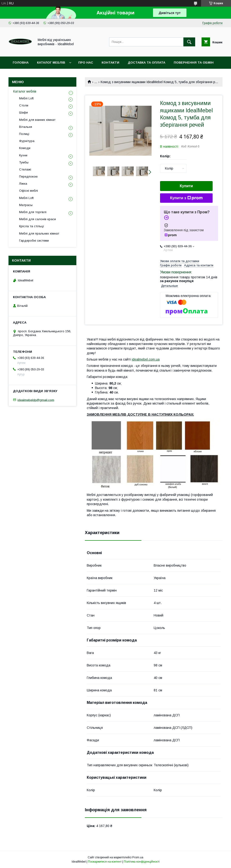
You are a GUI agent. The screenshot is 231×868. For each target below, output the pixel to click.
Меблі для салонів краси (37, 219)
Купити (186, 186)
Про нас (86, 63)
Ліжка (23, 184)
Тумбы (24, 162)
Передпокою (28, 176)
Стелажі (25, 169)
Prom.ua (138, 857)
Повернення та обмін (194, 63)
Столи (24, 105)
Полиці (24, 134)
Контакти (110, 63)
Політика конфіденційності (142, 862)
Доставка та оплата (146, 63)
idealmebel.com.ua (146, 359)
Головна (21, 63)
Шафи (23, 112)
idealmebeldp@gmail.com (36, 400)
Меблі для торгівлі (33, 212)
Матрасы (26, 205)
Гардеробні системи (34, 241)
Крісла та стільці (31, 226)
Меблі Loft (26, 98)
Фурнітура (27, 141)
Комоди (25, 148)
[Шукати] (189, 42)
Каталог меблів (51, 63)
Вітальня (26, 127)
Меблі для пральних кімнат (39, 233)
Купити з (186, 198)
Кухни (23, 155)
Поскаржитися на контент (105, 862)
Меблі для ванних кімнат (37, 120)
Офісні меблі (29, 191)
